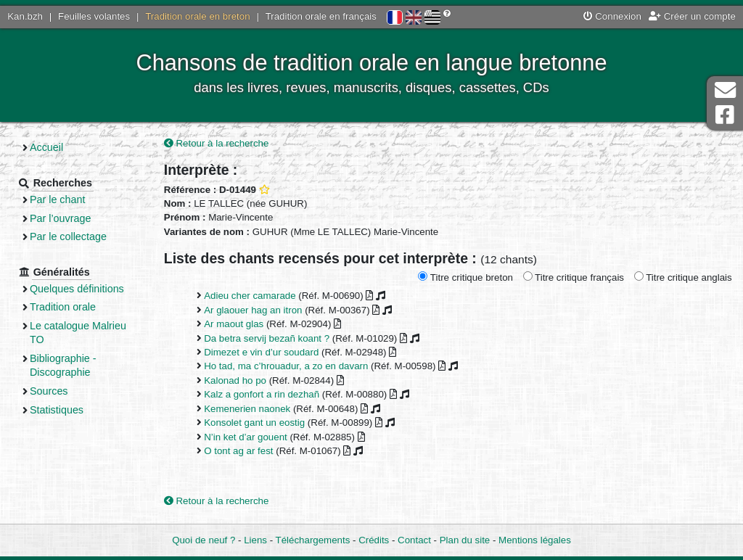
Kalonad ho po (235, 380)
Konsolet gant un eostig (254, 423)
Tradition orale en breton (197, 16)
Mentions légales (535, 540)
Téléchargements (313, 540)
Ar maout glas (234, 324)
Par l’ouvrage (60, 218)
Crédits (374, 540)
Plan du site (465, 540)
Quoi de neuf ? (204, 540)
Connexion (612, 16)
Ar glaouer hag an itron (253, 310)
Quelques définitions (77, 289)
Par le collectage (68, 236)
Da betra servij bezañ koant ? (267, 338)
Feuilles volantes (94, 16)
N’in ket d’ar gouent (246, 437)
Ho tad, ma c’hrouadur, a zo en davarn (286, 366)
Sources (49, 391)
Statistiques (57, 410)
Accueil (46, 147)
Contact (414, 540)
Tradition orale (63, 307)
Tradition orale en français (321, 16)
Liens (255, 540)
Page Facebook (725, 115)
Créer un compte (692, 16)
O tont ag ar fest (238, 451)
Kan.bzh (25, 16)
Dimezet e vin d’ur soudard (261, 352)
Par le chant (57, 199)
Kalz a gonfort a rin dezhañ (262, 394)
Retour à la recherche (217, 143)
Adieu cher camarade (250, 296)
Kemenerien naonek (247, 409)
